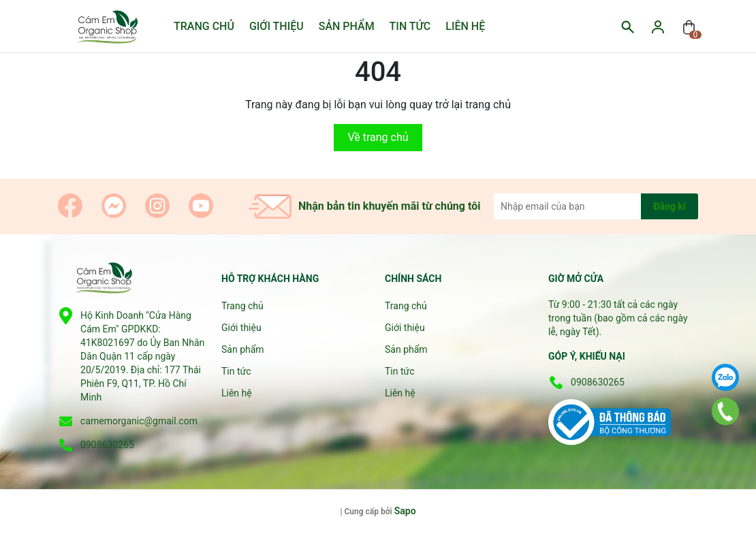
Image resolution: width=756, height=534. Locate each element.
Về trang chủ (378, 137)
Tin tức (410, 26)
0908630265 (107, 445)
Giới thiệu (277, 26)
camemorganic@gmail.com (139, 421)
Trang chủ (204, 26)
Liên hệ (465, 26)
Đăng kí (669, 206)
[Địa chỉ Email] (596, 206)
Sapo (405, 511)
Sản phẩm (347, 26)
